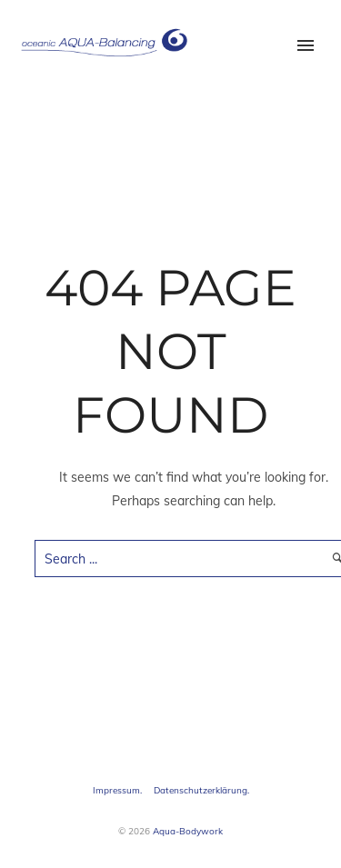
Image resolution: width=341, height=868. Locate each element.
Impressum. (117, 790)
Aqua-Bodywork (188, 831)
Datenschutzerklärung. (201, 790)
